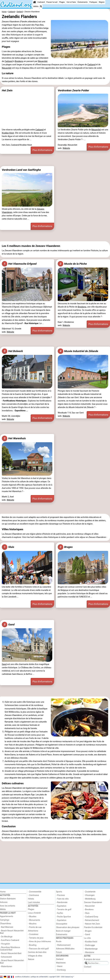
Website (66, 148)
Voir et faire (71, 2)
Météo (36, 6)
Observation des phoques (68, 927)
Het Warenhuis (14, 438)
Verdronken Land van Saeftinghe (21, 170)
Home (3, 892)
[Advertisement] (55, 160)
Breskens (19, 61)
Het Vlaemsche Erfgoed (19, 264)
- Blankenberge (91, 949)
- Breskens (89, 910)
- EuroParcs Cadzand (10, 940)
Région (102, 2)
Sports (59, 892)
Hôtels (31, 899)
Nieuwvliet (43, 61)
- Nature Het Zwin (92, 924)
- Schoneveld (6, 957)
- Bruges (88, 931)
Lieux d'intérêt (34, 913)
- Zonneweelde (35, 892)
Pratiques (93, 2)
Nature (31, 959)
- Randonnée (62, 902)
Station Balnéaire (8, 899)
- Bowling (32, 945)
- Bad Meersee (7, 927)
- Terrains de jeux (36, 938)
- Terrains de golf (64, 910)
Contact (88, 967)
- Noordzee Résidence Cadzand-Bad (10, 949)
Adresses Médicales (65, 949)
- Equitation (61, 920)
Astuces (4, 902)
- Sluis (87, 913)
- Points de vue (35, 927)
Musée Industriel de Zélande (78, 351)
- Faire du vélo (62, 899)
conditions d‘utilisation (22, 977)
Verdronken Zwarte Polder (73, 90)
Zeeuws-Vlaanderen (93, 902)
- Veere (59, 966)
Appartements (7, 916)
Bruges (65, 547)
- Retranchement (92, 920)
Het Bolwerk (12, 351)
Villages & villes (35, 956)
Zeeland (60, 959)
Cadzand (41, 2)
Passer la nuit (52, 2)
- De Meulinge (6, 937)
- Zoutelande (90, 892)
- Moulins (32, 924)
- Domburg (61, 970)
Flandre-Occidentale (93, 927)
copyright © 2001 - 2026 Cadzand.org (61, 977)
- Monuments (34, 920)
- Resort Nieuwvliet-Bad (11, 953)
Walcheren (61, 963)
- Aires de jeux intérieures (40, 942)
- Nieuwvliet (89, 906)
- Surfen (60, 913)
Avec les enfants (8, 906)
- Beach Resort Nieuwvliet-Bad (12, 932)
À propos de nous (92, 959)
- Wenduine (89, 952)
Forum (59, 952)
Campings (5, 920)
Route (59, 942)
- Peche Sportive (63, 917)
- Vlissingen (89, 895)
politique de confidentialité (39, 977)
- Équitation (61, 906)
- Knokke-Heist (91, 942)
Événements (83, 2)
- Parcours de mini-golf (38, 949)
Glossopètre (62, 924)
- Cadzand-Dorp (91, 917)
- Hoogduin (5, 944)
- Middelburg (90, 899)
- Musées (32, 917)
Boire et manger (63, 931)
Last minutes (34, 902)
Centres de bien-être (37, 952)
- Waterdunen (6, 967)
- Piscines (60, 895)
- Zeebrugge (90, 945)
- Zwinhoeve (34, 895)
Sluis (8, 547)
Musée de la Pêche (72, 264)
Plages (62, 2)
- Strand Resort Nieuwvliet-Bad (12, 962)
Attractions (33, 931)
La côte (87, 938)
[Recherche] (41, 6)
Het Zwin (7, 90)
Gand (8, 625)
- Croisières (33, 934)
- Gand (87, 935)
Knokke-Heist (8, 133)
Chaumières (6, 924)
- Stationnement (63, 945)
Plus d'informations (42, 150)
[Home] (35, 2)
